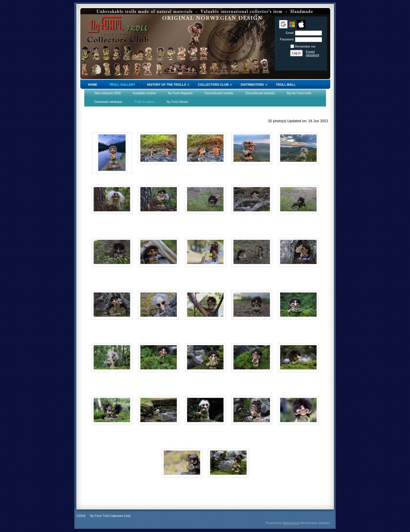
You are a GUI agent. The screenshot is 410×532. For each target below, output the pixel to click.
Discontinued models (219, 93)
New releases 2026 (107, 93)
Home (93, 85)
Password (286, 39)
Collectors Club (213, 85)
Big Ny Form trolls (299, 93)
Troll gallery (122, 85)
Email (289, 33)
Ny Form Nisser (177, 102)
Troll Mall (286, 85)
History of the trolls (166, 85)
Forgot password (312, 53)
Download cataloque (108, 102)
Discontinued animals (260, 93)
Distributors (252, 85)
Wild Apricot (291, 523)
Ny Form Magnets (180, 93)
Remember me (305, 46)
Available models (144, 93)
